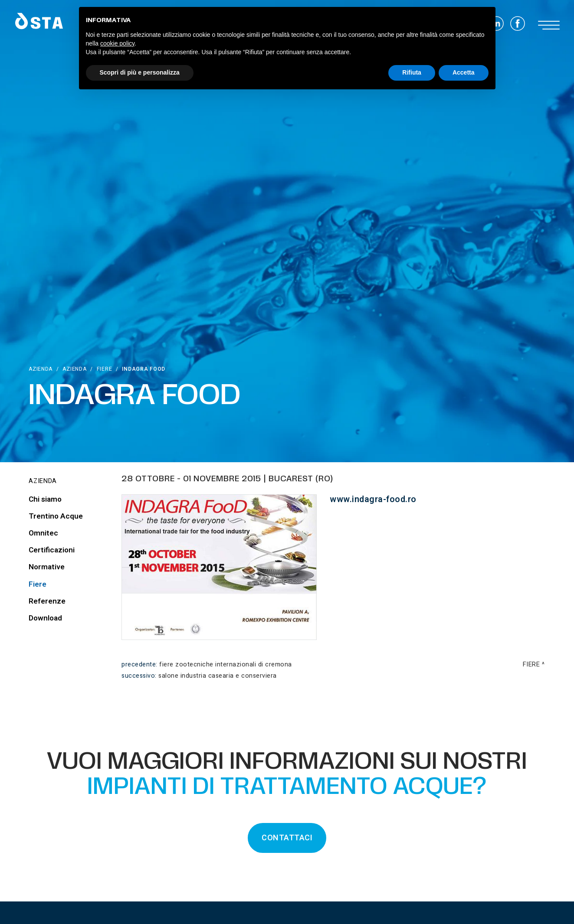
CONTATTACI (287, 838)
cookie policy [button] (117, 43)
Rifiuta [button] (412, 72)
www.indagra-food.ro (373, 499)
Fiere (105, 369)
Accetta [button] (464, 72)
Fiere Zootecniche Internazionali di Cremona (226, 664)
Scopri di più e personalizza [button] (140, 72)
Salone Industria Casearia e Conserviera (218, 676)
